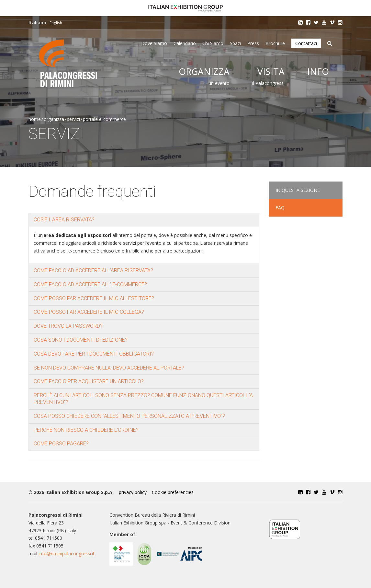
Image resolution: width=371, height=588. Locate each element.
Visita (271, 71)
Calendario (185, 43)
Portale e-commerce (104, 119)
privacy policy (133, 492)
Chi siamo (213, 43)
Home (35, 119)
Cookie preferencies (173, 492)
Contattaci (306, 43)
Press (253, 43)
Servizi (73, 119)
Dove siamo (154, 43)
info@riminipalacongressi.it (67, 553)
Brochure (275, 43)
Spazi (235, 43)
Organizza (204, 71)
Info (318, 71)
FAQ (280, 208)
